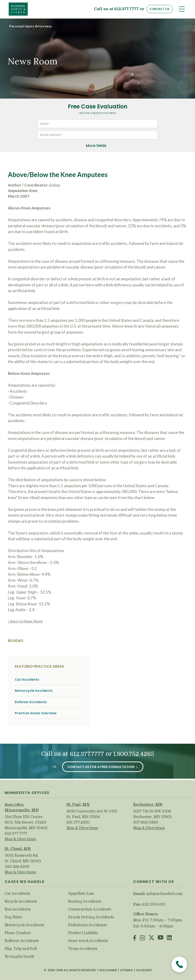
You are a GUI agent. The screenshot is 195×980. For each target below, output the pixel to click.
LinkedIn (169, 938)
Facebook (135, 938)
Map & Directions (20, 839)
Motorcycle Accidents (34, 691)
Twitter (151, 938)
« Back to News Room (25, 621)
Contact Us (160, 9)
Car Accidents (27, 680)
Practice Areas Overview (36, 713)
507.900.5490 (146, 822)
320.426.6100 (17, 867)
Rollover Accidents (31, 702)
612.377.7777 (126, 9)
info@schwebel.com (164, 894)
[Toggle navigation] (182, 9)
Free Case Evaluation (98, 106)
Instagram (142, 938)
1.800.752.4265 (134, 754)
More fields (96, 146)
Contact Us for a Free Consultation (101, 767)
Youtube (160, 938)
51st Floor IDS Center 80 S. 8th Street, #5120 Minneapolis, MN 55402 (26, 822)
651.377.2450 (78, 822)
